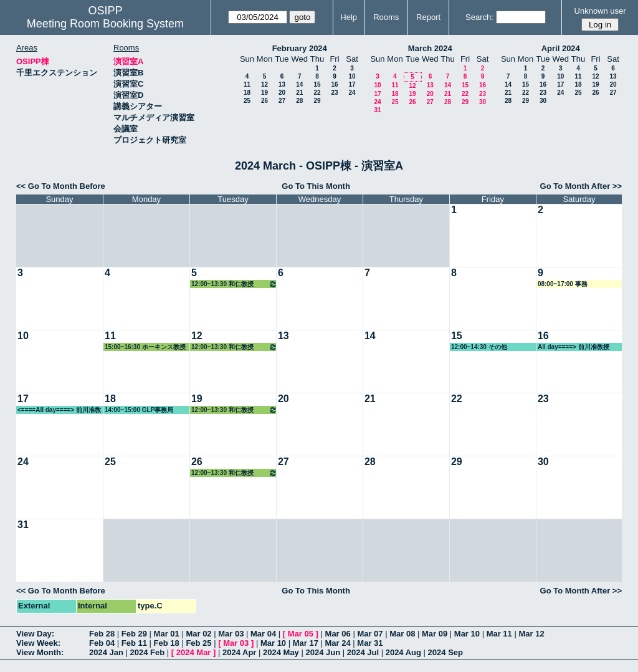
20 (282, 93)
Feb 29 (134, 634)
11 (247, 84)
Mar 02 (198, 634)
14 (299, 84)
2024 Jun (323, 652)
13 (282, 84)
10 (352, 76)
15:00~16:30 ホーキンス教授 (145, 347)
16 (334, 84)
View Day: (35, 634)
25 (247, 101)
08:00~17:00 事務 (563, 284)
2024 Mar (194, 652)
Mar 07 (370, 634)
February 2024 (300, 48)
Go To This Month (316, 186)
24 (352, 93)
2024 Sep (445, 652)
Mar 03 (231, 634)
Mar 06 (338, 634)
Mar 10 (467, 634)
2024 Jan (106, 652)
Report (428, 17)
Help (349, 17)
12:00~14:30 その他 (479, 347)
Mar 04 (263, 634)
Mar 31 (370, 643)
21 (299, 93)
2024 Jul (363, 652)
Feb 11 (134, 643)
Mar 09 (435, 634)
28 (299, 101)
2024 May (281, 652)
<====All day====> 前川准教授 (59, 410)
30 (483, 102)
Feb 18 (167, 643)
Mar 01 (167, 634)
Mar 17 (306, 643)
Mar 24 (338, 643)
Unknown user (600, 11)
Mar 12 (531, 634)
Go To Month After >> (581, 186)
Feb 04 (102, 643)
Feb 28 (102, 634)
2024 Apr (239, 652)
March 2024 (430, 48)
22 (317, 93)
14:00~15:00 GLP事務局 (139, 410)
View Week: (38, 643)
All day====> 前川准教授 (574, 347)
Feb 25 (198, 643)
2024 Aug (403, 652)
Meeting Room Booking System (105, 24)
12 (264, 84)
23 (334, 93)
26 (264, 101)
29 (317, 101)
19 (264, 93)
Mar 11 (499, 634)
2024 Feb (148, 652)
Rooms (386, 17)
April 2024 (561, 48)
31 (377, 110)
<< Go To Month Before (61, 186)
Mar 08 (402, 634)
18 (247, 93)
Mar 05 (301, 634)
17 (352, 84)
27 (282, 101)
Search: (479, 17)
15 (317, 84)
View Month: (40, 652)
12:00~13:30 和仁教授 (234, 284)
